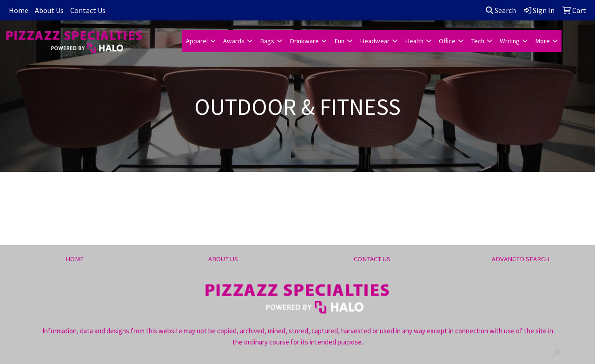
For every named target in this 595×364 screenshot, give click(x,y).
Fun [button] (339, 41)
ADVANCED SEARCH (521, 259)
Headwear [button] (375, 41)
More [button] (542, 41)
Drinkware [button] (304, 41)
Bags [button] (267, 41)
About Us (49, 10)
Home (19, 10)
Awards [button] (234, 41)
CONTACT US (372, 259)
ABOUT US (223, 259)
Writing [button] (510, 41)
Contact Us (88, 10)
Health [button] (414, 41)
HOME (75, 259)
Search (501, 10)
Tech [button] (478, 41)
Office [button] (447, 41)
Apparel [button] (197, 41)
